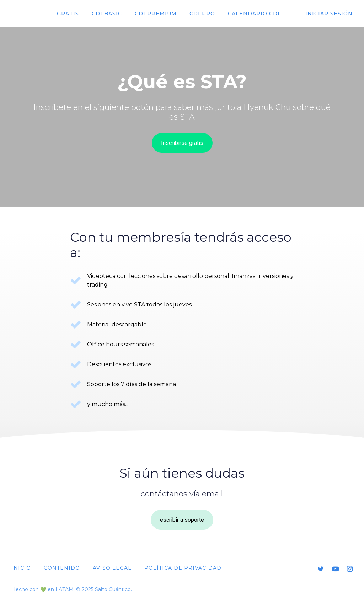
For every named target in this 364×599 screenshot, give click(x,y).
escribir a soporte (182, 520)
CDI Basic (107, 14)
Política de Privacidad (183, 568)
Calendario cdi (254, 14)
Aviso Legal (112, 568)
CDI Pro (202, 14)
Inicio (21, 568)
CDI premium (156, 14)
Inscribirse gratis (182, 143)
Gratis (68, 14)
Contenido (62, 568)
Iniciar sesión (329, 14)
